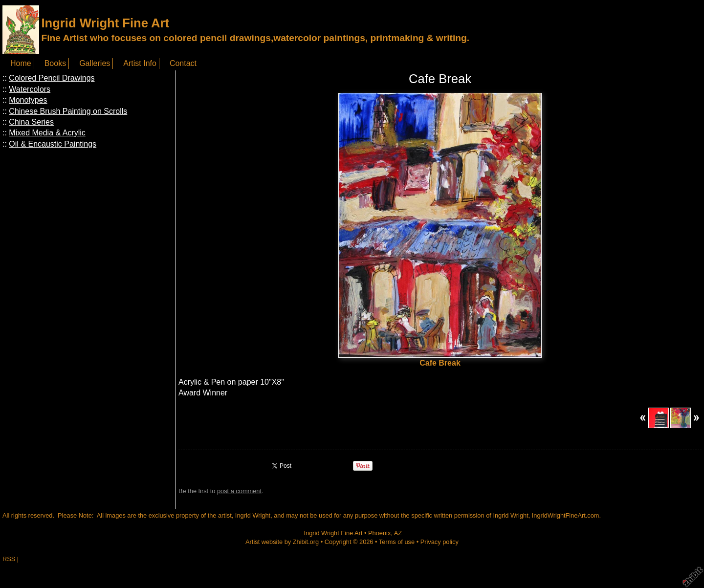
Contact (183, 63)
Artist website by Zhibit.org (282, 542)
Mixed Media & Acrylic (47, 133)
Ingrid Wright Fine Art (105, 23)
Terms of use (397, 542)
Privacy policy (440, 542)
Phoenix (379, 533)
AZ (398, 533)
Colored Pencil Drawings (52, 78)
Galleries (95, 63)
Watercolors (30, 89)
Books (55, 63)
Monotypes (28, 100)
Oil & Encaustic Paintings (53, 144)
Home (21, 63)
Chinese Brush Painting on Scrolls (68, 111)
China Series (31, 122)
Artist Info (140, 63)
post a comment (239, 491)
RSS (9, 559)
